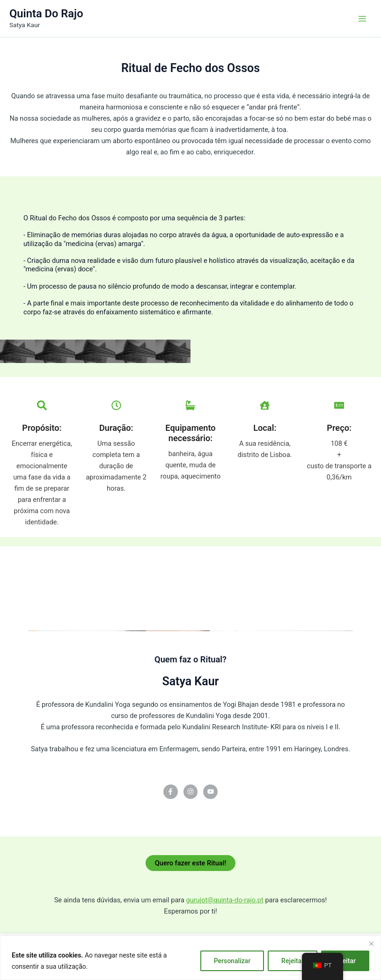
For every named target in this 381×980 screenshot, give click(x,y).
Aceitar (345, 961)
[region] (190, 958)
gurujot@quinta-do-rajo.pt (225, 900)
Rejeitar (293, 961)
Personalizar (232, 961)
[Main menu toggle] (362, 18)
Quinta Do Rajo (46, 14)
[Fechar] (371, 944)
